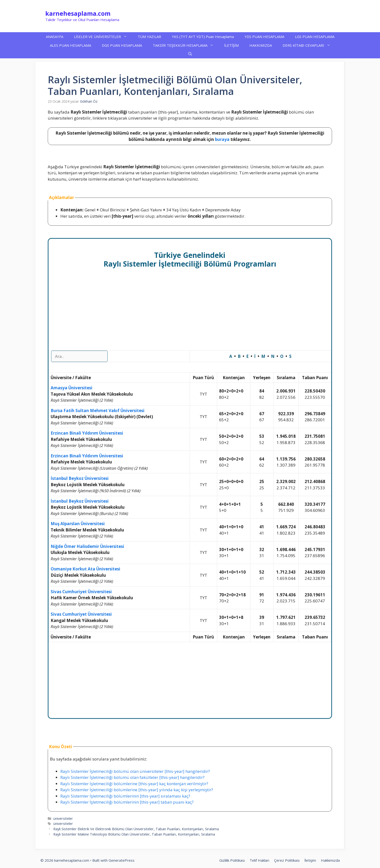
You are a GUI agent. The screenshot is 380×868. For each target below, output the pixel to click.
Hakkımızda (330, 860)
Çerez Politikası (287, 860)
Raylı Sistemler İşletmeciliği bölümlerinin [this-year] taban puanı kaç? (127, 802)
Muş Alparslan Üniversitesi (78, 524)
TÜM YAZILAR (149, 37)
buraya (222, 139)
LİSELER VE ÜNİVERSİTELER (103, 37)
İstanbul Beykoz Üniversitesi (80, 478)
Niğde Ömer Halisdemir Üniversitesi (87, 546)
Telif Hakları (259, 860)
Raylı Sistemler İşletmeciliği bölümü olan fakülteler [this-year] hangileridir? (132, 777)
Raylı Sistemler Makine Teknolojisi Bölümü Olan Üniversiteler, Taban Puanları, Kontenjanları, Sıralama (134, 834)
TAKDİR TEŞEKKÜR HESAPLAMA (186, 45)
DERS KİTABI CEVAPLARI (309, 45)
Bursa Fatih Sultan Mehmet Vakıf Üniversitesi (98, 411)
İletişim (310, 860)
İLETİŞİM (231, 45)
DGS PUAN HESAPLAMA (122, 45)
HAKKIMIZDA (261, 45)
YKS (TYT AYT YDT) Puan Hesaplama (203, 37)
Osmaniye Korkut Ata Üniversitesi (85, 569)
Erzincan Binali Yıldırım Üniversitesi (87, 433)
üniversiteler (63, 818)
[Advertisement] (190, 315)
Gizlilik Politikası (232, 860)
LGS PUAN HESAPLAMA (315, 37)
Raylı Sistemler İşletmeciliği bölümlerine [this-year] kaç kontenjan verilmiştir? (134, 784)
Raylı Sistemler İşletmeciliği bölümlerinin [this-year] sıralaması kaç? (125, 796)
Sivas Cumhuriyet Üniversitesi (81, 592)
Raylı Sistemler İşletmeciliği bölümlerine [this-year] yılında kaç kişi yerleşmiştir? (137, 790)
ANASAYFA (55, 37)
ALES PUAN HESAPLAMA (71, 45)
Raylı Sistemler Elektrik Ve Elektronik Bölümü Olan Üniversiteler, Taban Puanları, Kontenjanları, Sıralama (136, 829)
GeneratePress (122, 860)
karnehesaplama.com (78, 13)
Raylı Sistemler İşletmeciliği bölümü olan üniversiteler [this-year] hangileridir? (135, 771)
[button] (190, 54)
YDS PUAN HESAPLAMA (264, 37)
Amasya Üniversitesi (71, 388)
